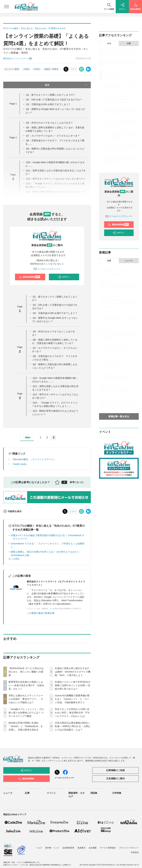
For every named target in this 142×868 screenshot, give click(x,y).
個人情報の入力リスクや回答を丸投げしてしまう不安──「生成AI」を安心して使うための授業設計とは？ (119, 287)
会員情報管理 (68, 848)
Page (13, 104)
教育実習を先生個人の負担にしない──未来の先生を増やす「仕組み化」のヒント (26, 685)
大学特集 (117, 793)
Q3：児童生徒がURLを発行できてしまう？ (48, 104)
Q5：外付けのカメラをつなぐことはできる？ (49, 123)
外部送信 (135, 852)
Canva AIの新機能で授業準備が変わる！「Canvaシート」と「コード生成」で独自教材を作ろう (72, 699)
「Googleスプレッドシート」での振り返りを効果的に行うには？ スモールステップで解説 (26, 713)
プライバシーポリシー (129, 848)
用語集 (94, 793)
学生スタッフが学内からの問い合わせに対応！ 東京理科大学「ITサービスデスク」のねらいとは (72, 713)
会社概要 (93, 848)
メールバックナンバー (47, 269)
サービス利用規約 (108, 848)
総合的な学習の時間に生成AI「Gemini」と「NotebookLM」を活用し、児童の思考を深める (26, 726)
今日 (109, 44)
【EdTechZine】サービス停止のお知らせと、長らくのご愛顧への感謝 (26, 672)
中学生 (37, 69)
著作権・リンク (52, 848)
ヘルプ (39, 848)
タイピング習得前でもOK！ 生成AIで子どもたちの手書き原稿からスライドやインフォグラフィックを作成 (119, 350)
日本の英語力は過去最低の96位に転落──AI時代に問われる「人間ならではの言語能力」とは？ (72, 726)
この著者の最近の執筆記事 (41, 613)
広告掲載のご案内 (116, 778)
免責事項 (81, 848)
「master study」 (20, 464)
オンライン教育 (12, 69)
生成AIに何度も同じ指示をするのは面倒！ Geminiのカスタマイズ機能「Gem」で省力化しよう (73, 672)
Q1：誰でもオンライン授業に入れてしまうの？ (51, 95)
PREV (26, 438)
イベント (51, 793)
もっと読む (14, 559)
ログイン (64, 277)
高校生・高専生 (51, 69)
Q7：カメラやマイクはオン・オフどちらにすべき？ (53, 136)
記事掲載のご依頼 (116, 770)
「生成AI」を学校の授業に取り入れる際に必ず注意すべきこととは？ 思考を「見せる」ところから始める (119, 303)
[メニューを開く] (7, 7)
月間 (129, 44)
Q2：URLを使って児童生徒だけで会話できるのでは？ (54, 100)
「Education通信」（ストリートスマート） (33, 459)
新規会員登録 (29, 277)
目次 (66, 85)
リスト (73, 69)
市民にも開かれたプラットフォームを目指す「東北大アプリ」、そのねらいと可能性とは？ (26, 699)
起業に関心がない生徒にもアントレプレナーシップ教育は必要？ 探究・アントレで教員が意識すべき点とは (119, 319)
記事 (109, 261)
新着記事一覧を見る (119, 416)
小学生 (26, 69)
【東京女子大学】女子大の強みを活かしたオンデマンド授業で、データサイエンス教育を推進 (119, 405)
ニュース (129, 261)
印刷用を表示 (12, 511)
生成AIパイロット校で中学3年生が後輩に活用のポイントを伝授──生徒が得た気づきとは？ (73, 685)
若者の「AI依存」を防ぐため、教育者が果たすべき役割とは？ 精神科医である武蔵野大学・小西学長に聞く (119, 335)
